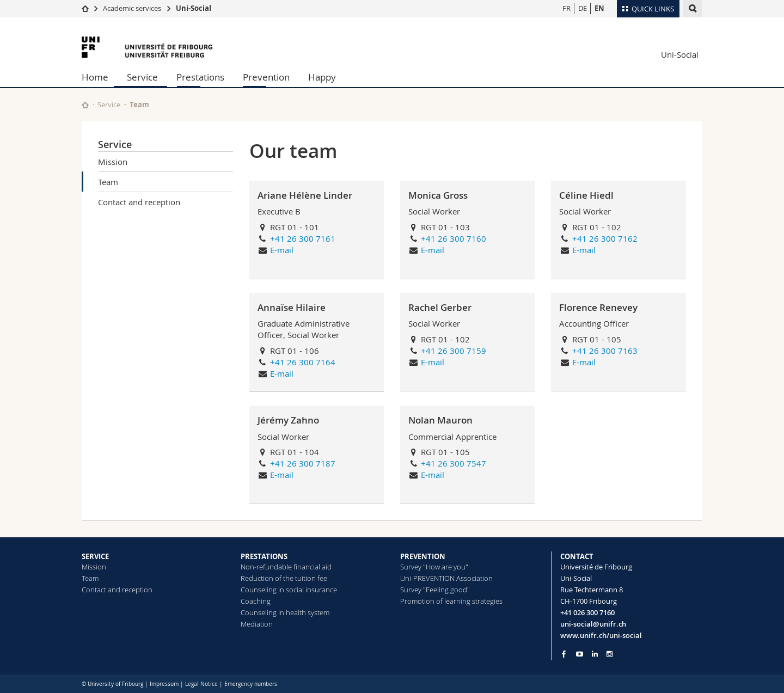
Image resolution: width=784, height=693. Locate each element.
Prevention (266, 77)
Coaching (256, 601)
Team (108, 182)
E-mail (282, 250)
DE (583, 8)
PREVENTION (423, 556)
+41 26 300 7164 (303, 362)
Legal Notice (201, 684)
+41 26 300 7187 (303, 463)
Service (142, 77)
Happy (322, 77)
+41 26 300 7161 (303, 238)
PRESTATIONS (264, 556)
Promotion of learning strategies (451, 601)
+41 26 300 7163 (605, 351)
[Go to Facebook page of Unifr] (564, 654)
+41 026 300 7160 (587, 612)
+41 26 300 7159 (454, 351)
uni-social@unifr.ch (593, 624)
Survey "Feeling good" (435, 590)
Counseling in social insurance (289, 590)
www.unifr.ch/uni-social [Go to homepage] (601, 635)
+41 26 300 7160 (454, 238)
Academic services (132, 8)
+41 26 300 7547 (454, 463)
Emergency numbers (251, 684)
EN (599, 8)
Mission (113, 162)
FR (566, 8)
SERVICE (95, 556)
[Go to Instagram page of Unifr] (610, 654)
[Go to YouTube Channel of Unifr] (580, 654)
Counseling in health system (285, 612)
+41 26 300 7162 (605, 238)
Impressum (164, 684)
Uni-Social (194, 8)
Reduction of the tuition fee (284, 578)
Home (95, 77)
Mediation (257, 624)
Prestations (200, 77)
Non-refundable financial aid (286, 567)
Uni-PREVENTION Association (446, 578)
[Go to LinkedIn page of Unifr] (595, 654)
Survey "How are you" (434, 567)
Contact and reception (139, 202)
